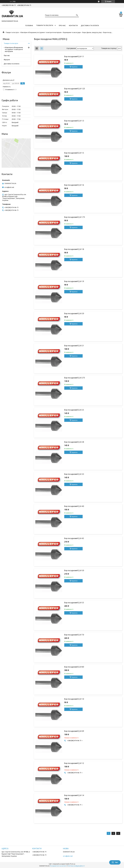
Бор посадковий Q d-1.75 (75, 217)
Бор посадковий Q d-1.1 (74, 56)
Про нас (62, 25)
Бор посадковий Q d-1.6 (74, 185)
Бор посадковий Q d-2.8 (74, 442)
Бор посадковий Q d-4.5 (74, 538)
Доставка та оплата (90, 25)
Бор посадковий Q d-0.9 (74, 731)
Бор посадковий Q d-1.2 (74, 763)
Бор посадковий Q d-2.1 (74, 346)
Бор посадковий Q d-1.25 (75, 89)
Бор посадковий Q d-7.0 (74, 635)
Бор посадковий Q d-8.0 (74, 667)
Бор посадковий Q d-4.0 (74, 506)
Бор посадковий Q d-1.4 (74, 795)
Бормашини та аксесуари (72, 32)
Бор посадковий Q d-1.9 (74, 281)
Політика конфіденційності (76, 866)
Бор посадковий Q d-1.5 (74, 153)
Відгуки (7, 60)
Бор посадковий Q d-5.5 (74, 603)
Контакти (73, 25)
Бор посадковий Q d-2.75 (75, 378)
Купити (75, 67)
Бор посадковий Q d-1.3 (74, 121)
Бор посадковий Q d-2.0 (74, 313)
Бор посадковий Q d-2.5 (74, 410)
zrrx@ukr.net (9, 187)
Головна (29, 25)
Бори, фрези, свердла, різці (92, 32)
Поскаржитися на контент (58, 866)
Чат (115, 862)
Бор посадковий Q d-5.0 (74, 570)
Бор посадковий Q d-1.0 (74, 699)
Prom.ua (73, 864)
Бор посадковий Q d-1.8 (74, 249)
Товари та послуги (45, 25)
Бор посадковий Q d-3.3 (74, 474)
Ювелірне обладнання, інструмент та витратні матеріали (41, 32)
